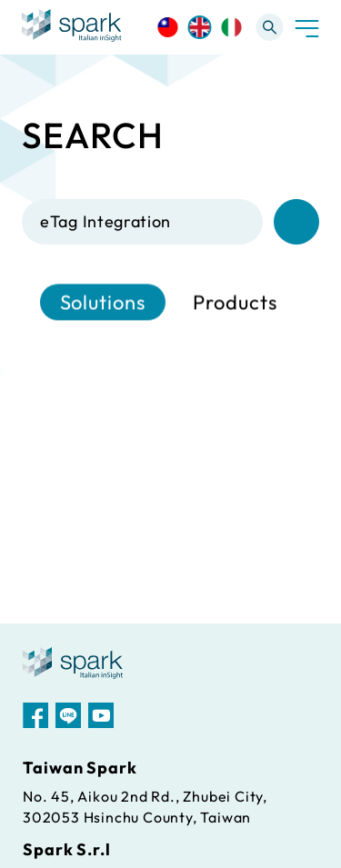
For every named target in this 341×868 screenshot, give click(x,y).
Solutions (103, 303)
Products (235, 303)
